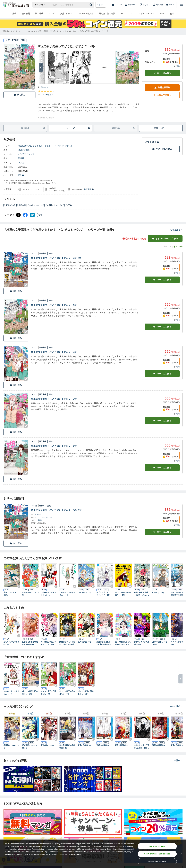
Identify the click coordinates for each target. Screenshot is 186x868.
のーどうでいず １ (160, 592)
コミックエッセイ (36, 205)
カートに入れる (162, 73)
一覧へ (178, 760)
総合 (14, 14)
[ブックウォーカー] (16, 5)
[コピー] (39, 215)
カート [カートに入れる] (162, 280)
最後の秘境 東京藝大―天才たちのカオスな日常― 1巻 (142, 594)
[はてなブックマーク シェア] (32, 215)
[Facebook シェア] (25, 215)
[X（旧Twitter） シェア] (18, 215)
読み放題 (26, 14)
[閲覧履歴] (158, 5)
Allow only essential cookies (157, 854)
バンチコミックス (26, 154)
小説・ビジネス (67, 14)
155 (21, 175)
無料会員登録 (162, 88)
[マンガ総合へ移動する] (31, 31)
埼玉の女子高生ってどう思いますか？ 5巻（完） (57, 258)
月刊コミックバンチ (55, 205)
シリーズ (78, 128)
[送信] (91, 5)
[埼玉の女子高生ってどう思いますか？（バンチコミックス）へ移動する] (58, 31)
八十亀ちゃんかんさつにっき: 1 (49, 594)
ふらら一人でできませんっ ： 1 (67, 594)
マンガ (51, 14)
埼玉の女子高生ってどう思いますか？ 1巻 (54, 446)
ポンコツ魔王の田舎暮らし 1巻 (123, 594)
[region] (93, 854)
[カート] (170, 5)
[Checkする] (33, 87)
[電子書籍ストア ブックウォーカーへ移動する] (13, 31)
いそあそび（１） (85, 592)
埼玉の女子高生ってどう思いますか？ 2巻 (54, 399)
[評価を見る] (47, 93)
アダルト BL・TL (147, 14)
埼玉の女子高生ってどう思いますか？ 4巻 (54, 305)
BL (122, 14)
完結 (69, 205)
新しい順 (178, 247)
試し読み (19, 95)
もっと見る (176, 230)
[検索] (91, 5)
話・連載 (39, 14)
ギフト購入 (152, 142)
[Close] (181, 854)
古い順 (167, 247)
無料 (172, 14)
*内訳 (177, 66)
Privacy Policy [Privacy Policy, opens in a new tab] (75, 854)
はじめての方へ (162, 95)
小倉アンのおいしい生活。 (11, 594)
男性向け (21, 205)
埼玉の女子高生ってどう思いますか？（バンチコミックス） (45, 146)
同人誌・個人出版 (107, 14)
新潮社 (21, 158)
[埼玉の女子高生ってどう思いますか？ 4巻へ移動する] (94, 31)
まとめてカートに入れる (165, 239)
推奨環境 (89, 189)
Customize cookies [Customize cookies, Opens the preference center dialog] (157, 861)
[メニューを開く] (182, 5)
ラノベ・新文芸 (86, 14)
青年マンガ (9, 205)
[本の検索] (41, 5)
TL (131, 14)
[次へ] (41, 67)
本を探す (101, 5)
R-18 (162, 14)
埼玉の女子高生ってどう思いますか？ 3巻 (54, 352)
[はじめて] (145, 5)
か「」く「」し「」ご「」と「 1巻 (104, 594)
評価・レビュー (161, 128)
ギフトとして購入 (162, 149)
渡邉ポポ (45, 87)
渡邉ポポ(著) (24, 150)
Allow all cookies (157, 846)
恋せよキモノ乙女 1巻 (30, 594)
